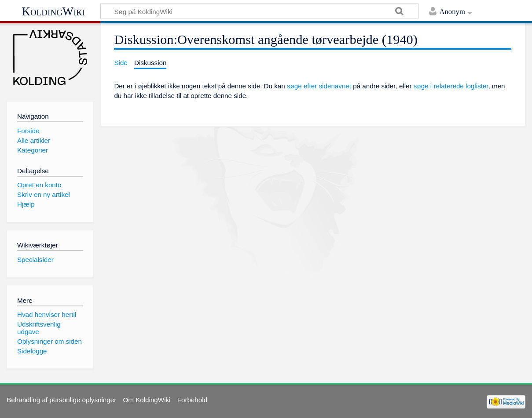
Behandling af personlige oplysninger (61, 400)
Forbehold (192, 400)
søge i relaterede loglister (451, 86)
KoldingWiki (54, 11)
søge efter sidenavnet (319, 86)
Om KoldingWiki (147, 400)
